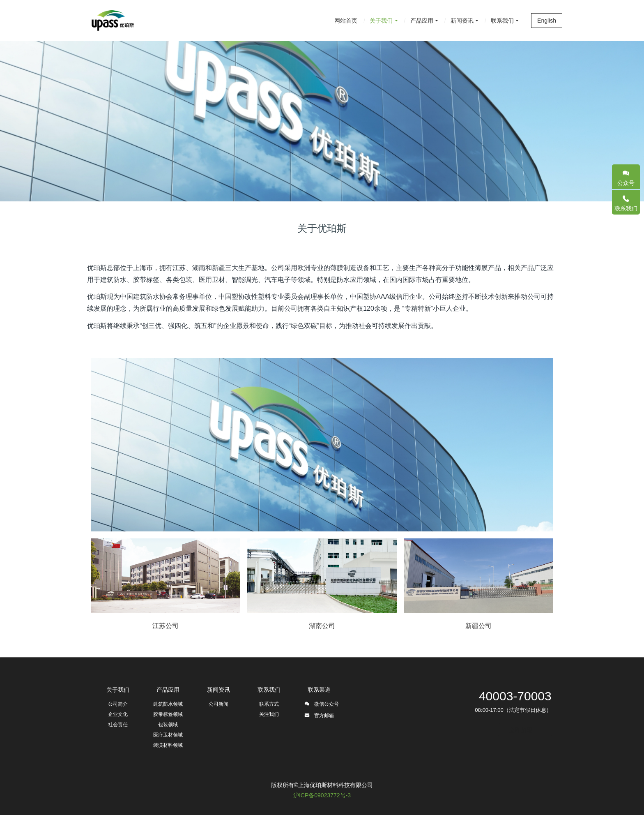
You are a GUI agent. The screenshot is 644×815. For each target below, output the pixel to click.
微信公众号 (321, 705)
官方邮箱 (319, 717)
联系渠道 (319, 690)
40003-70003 (515, 696)
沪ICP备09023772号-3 (322, 795)
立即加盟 (521, 730)
